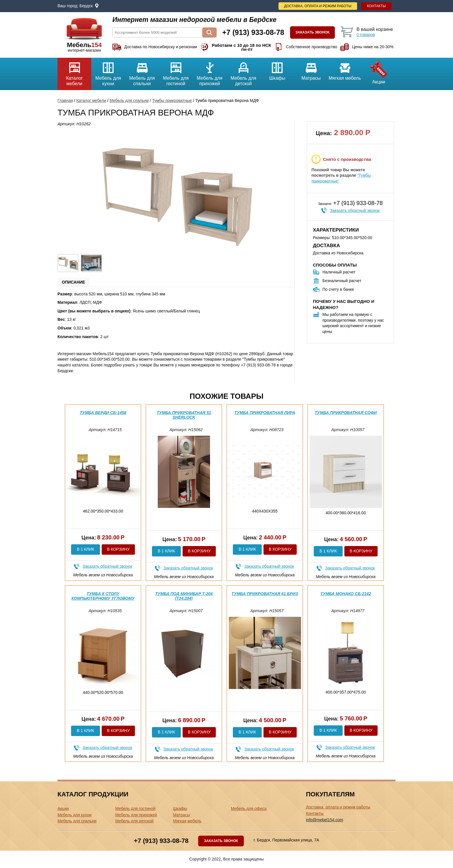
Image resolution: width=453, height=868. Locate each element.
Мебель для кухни (108, 72)
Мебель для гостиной (176, 72)
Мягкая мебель (345, 69)
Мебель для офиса (249, 809)
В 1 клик (86, 549)
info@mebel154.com (325, 820)
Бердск (86, 6)
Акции (379, 71)
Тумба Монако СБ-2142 (346, 594)
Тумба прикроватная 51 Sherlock (184, 415)
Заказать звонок (313, 32)
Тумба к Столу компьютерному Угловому (103, 596)
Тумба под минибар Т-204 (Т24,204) (184, 596)
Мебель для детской (243, 72)
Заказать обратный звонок (355, 211)
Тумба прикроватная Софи (346, 413)
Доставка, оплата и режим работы (318, 6)
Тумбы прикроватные (172, 100)
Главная (65, 100)
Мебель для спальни (142, 72)
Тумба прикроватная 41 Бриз (265, 594)
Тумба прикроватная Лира (265, 413)
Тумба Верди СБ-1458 (103, 413)
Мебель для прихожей (210, 72)
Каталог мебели (74, 72)
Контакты (376, 6)
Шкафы (277, 69)
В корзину (118, 549)
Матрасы (311, 69)
